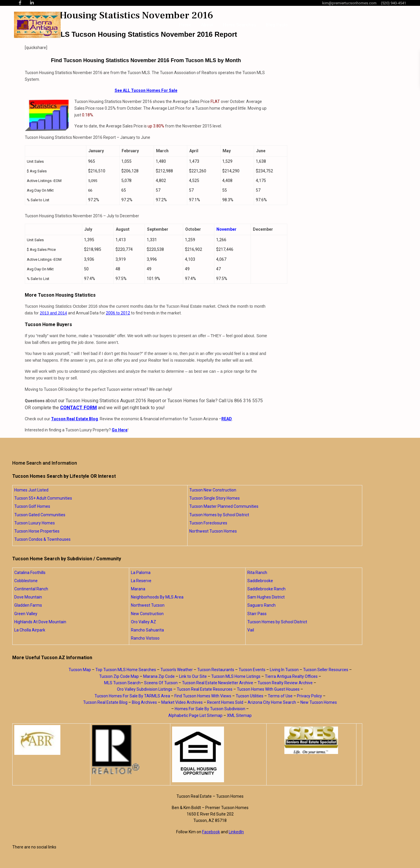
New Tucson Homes (319, 702)
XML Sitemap (239, 715)
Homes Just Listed (31, 490)
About (207, 25)
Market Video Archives (182, 702)
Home (185, 25)
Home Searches (239, 25)
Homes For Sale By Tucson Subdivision (210, 709)
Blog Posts (277, 25)
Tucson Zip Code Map (119, 676)
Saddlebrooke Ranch (266, 589)
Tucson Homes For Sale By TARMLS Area (132, 696)
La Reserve (141, 581)
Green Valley (26, 614)
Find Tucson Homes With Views (203, 696)
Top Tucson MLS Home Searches (126, 670)
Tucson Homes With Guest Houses (268, 689)
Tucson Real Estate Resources (205, 689)
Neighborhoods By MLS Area (157, 597)
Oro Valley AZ (143, 622)
